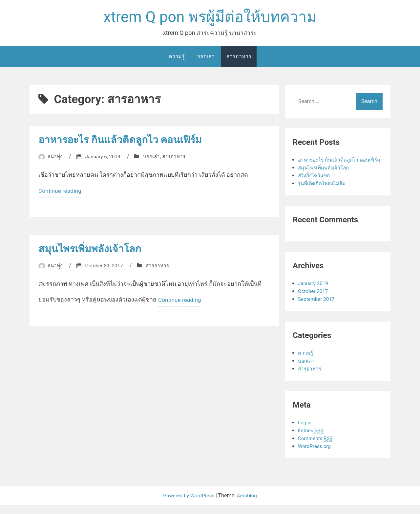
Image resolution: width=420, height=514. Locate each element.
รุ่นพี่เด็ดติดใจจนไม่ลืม (323, 193)
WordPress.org (315, 455)
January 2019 (314, 292)
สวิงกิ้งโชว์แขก (315, 185)
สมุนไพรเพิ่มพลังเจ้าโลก (93, 251)
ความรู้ (177, 58)
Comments (316, 448)
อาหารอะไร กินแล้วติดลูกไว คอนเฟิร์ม (125, 141)
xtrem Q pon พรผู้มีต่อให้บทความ (210, 18)
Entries (311, 440)
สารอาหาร (239, 58)
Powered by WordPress (189, 505)
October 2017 (314, 300)
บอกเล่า (206, 58)
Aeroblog (248, 505)
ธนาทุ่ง (56, 158)
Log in (305, 432)
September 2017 (317, 308)
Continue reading (61, 193)
